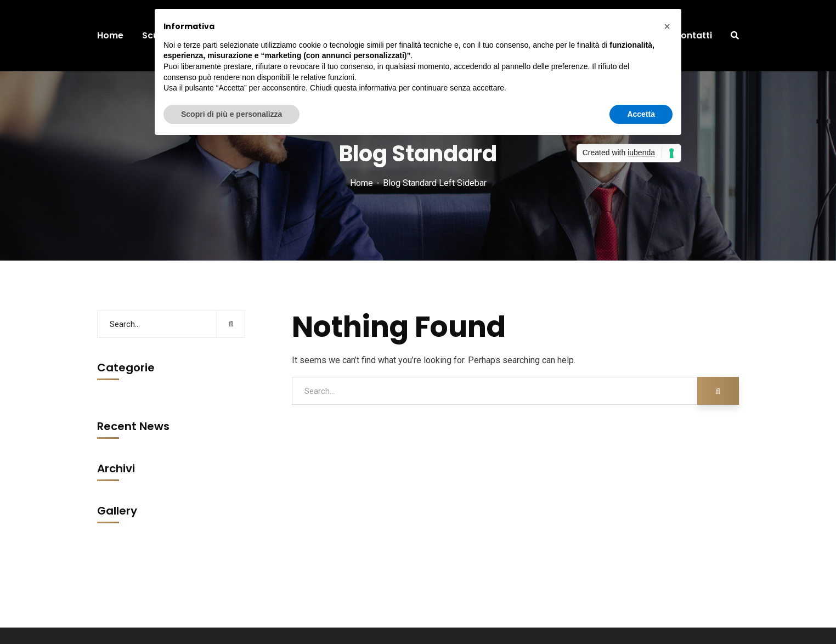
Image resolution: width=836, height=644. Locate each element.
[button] (667, 26)
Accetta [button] (641, 114)
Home (361, 183)
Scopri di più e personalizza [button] (231, 114)
